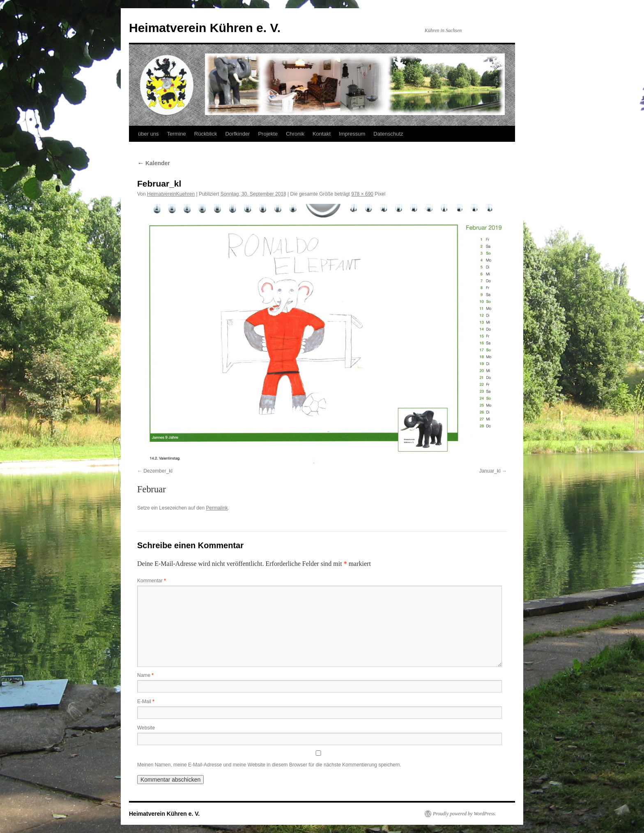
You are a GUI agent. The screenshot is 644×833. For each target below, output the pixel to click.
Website (146, 728)
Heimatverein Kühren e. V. (205, 28)
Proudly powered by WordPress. (465, 814)
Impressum (352, 134)
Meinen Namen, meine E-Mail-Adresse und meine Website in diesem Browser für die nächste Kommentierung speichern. (269, 765)
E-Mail (146, 701)
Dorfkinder (237, 134)
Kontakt (322, 134)
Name (145, 675)
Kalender (154, 163)
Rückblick (206, 134)
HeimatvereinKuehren (171, 194)
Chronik (295, 134)
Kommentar (152, 581)
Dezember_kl (158, 471)
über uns (148, 134)
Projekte (268, 134)
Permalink (217, 508)
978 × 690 (362, 194)
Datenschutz (388, 134)
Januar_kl (490, 471)
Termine (177, 134)
